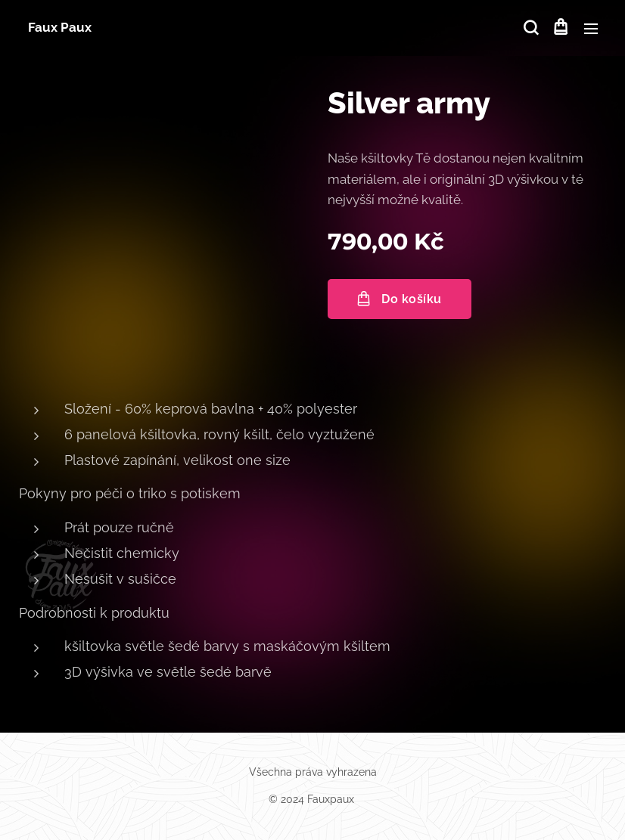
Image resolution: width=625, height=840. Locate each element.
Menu (591, 29)
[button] (530, 28)
